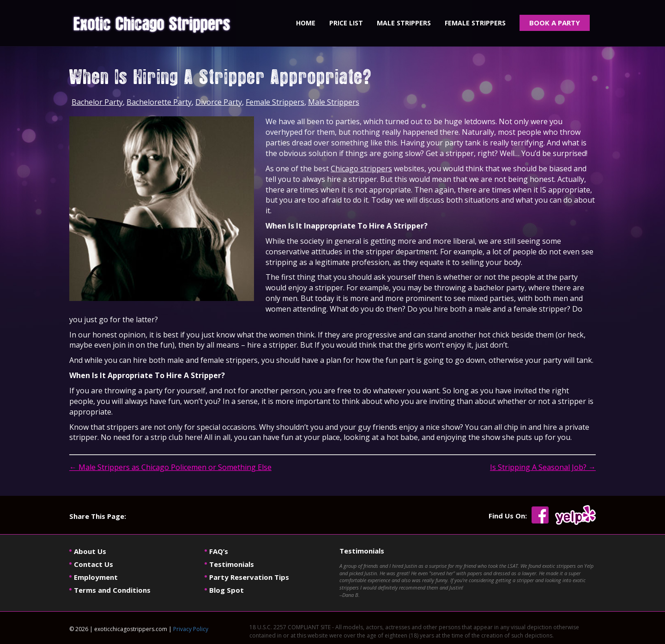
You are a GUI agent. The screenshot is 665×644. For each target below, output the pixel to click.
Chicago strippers (361, 169)
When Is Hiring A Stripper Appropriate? (221, 78)
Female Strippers (275, 102)
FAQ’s (219, 551)
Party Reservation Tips (249, 577)
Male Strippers (334, 102)
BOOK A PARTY (555, 23)
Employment (96, 577)
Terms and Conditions (112, 590)
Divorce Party (219, 102)
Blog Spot (227, 590)
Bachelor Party (97, 102)
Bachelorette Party (159, 102)
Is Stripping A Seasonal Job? (543, 467)
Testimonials (232, 564)
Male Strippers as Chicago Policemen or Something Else (170, 467)
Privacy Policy (191, 629)
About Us (90, 551)
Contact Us (94, 564)
